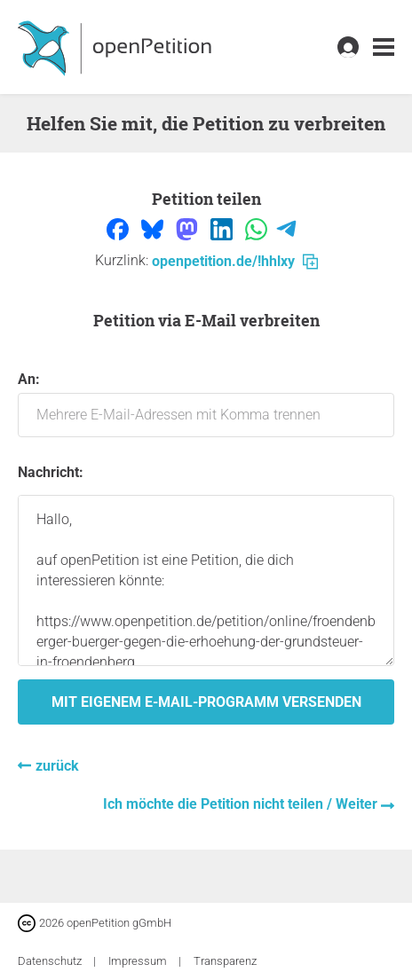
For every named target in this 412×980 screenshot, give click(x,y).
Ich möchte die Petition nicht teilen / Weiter (242, 804)
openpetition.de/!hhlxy (235, 261)
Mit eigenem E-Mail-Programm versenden (206, 702)
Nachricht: (51, 472)
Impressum (139, 961)
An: (206, 404)
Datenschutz (51, 961)
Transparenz (225, 961)
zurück (57, 766)
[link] (384, 47)
